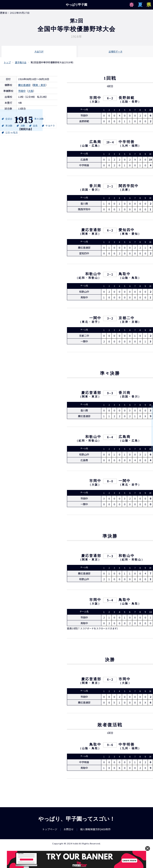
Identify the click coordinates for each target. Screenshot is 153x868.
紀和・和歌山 (88, 278)
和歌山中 (93, 275)
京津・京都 (130, 322)
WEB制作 (106, 832)
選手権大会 (21, 62)
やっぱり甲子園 (76, 5)
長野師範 (127, 98)
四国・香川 (90, 190)
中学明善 (127, 142)
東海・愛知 (130, 234)
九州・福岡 (130, 146)
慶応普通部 (24, 85)
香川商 (95, 186)
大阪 (31, 91)
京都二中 (127, 319)
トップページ (50, 832)
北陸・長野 (130, 102)
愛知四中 (127, 230)
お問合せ (69, 832)
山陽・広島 (90, 146)
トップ (7, 62)
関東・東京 (39, 85)
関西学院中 (129, 186)
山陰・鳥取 (130, 278)
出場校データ (116, 51)
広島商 (95, 142)
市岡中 (22, 91)
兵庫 (125, 190)
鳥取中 (125, 275)
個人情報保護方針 (90, 832)
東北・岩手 (90, 322)
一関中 (95, 319)
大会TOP (39, 51)
